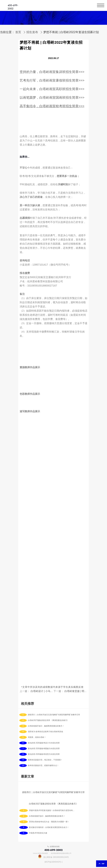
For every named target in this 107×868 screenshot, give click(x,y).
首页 (18, 32)
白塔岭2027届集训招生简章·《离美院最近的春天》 (48, 720)
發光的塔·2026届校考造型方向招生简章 (44, 754)
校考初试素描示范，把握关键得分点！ (43, 766)
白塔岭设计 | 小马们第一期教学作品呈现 (53, 691)
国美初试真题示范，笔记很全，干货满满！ (45, 760)
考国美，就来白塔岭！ (37, 737)
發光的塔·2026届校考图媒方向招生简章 (44, 749)
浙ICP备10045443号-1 (53, 862)
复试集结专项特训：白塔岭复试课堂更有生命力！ (49, 827)
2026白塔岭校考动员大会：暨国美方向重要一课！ (49, 822)
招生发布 (32, 32)
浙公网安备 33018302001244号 (54, 857)
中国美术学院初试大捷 (38, 833)
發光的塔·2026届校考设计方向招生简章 (44, 743)
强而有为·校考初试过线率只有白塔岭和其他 (45, 732)
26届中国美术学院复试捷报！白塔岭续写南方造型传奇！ (52, 810)
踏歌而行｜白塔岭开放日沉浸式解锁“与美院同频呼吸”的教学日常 (54, 715)
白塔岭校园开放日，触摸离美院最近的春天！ (46, 726)
